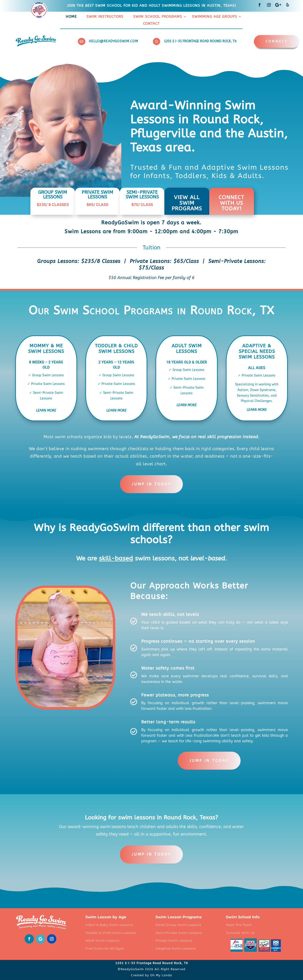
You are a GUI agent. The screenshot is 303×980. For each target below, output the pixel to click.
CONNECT (277, 41)
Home (71, 17)
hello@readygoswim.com (114, 41)
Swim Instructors (105, 17)
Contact (151, 24)
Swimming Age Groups (215, 17)
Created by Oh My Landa (151, 975)
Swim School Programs (158, 17)
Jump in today (151, 484)
